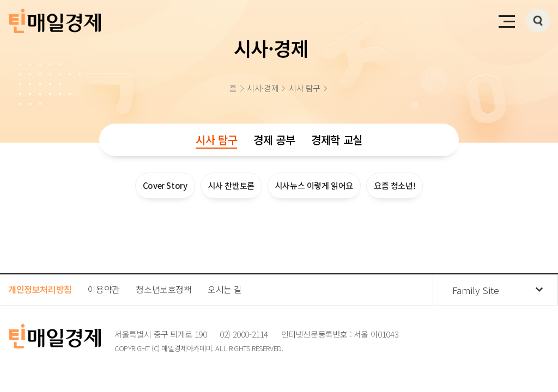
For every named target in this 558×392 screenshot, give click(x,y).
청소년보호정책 (163, 289)
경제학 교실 (337, 140)
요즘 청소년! (395, 185)
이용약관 (104, 289)
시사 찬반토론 (231, 185)
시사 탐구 (216, 140)
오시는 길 (225, 289)
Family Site (476, 290)
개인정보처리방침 (40, 289)
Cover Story (165, 185)
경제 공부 (274, 140)
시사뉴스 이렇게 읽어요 (314, 185)
